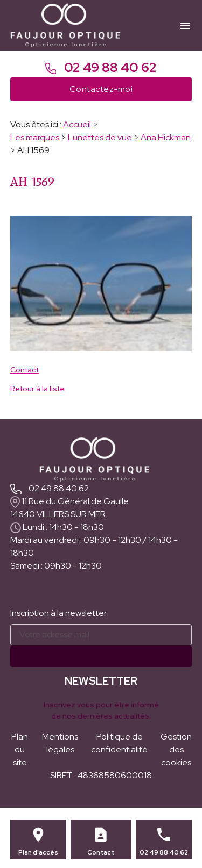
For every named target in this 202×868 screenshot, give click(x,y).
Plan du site (20, 749)
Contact (25, 370)
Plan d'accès (38, 852)
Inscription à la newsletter (58, 613)
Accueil (77, 124)
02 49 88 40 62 (101, 67)
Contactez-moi (101, 89)
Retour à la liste (37, 389)
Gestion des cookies (176, 749)
